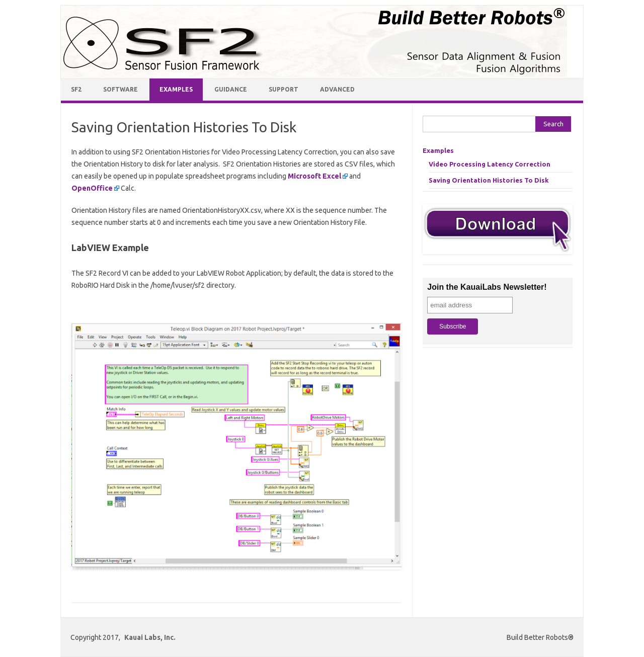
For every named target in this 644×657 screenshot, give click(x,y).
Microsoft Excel (314, 176)
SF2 (76, 89)
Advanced (337, 89)
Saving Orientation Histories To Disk (489, 180)
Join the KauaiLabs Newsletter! (487, 287)
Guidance (231, 89)
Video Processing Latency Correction (490, 164)
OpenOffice (92, 188)
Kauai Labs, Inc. (150, 637)
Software (120, 89)
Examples (176, 89)
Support (284, 89)
